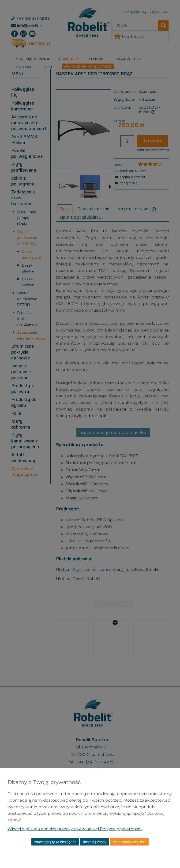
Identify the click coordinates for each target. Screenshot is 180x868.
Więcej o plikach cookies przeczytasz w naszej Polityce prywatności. (78, 829)
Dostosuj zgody (95, 842)
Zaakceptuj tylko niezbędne (55, 842)
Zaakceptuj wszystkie (129, 842)
